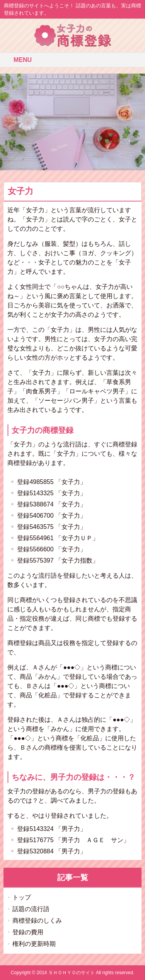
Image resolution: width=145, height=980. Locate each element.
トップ (22, 897)
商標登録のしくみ (37, 921)
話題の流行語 (31, 909)
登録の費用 (28, 932)
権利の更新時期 (34, 944)
